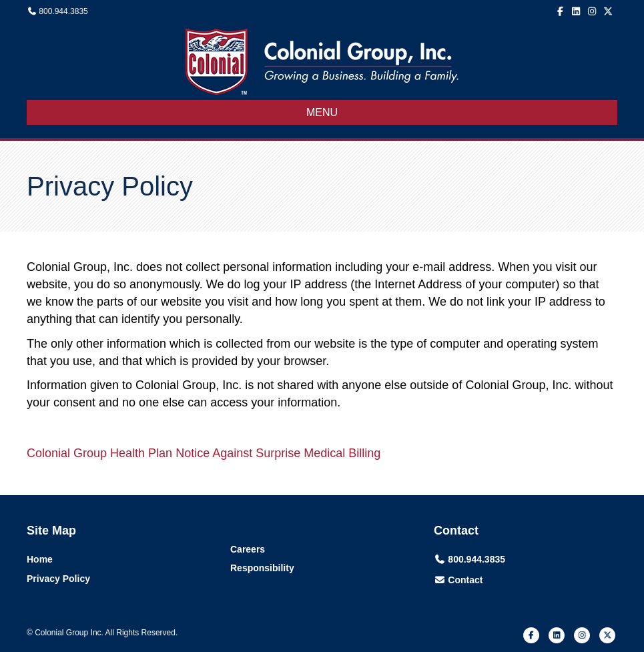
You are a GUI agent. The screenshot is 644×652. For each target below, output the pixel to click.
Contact (465, 580)
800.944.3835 (63, 11)
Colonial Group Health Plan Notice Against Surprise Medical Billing (204, 453)
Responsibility (262, 568)
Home (40, 559)
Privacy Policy (58, 579)
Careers (248, 549)
